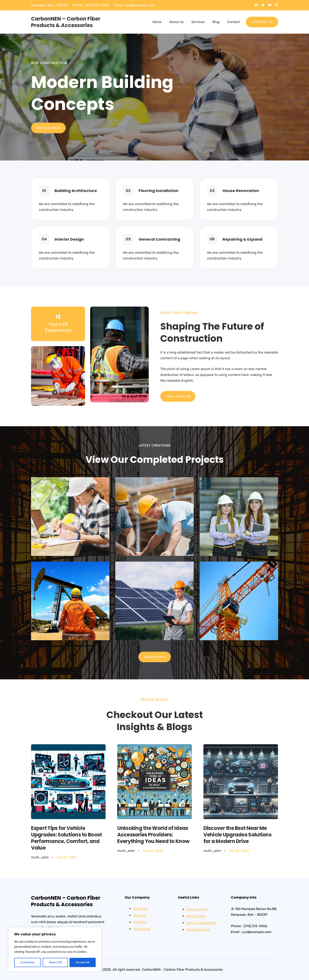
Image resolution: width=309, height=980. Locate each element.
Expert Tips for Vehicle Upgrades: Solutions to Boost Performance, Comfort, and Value (67, 838)
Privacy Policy (197, 909)
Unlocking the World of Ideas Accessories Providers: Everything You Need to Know (153, 835)
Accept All (83, 962)
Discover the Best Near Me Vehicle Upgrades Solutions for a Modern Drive (237, 835)
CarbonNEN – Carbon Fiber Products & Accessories (66, 22)
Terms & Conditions (201, 923)
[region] (55, 949)
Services (140, 915)
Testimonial (142, 929)
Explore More (155, 657)
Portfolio (140, 922)
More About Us (178, 396)
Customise (28, 962)
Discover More (48, 128)
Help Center (196, 916)
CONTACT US (262, 22)
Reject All (55, 962)
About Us (140, 909)
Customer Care (198, 930)
